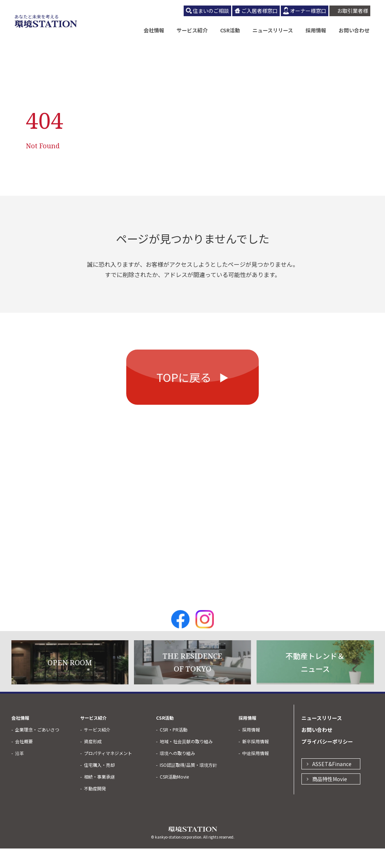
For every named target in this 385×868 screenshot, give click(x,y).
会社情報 (154, 30)
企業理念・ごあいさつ (37, 749)
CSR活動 (230, 30)
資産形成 (93, 761)
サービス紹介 (192, 30)
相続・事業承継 (99, 796)
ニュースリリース (273, 30)
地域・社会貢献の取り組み (186, 761)
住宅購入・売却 (99, 784)
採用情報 (316, 30)
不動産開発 (95, 808)
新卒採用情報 (255, 761)
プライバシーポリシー (327, 761)
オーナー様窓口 (308, 11)
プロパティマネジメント (108, 773)
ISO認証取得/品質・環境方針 (188, 784)
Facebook (180, 639)
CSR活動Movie (174, 796)
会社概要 (24, 761)
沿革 (20, 773)
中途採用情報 (255, 773)
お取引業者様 (353, 11)
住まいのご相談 (211, 11)
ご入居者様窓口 (259, 11)
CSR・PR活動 (174, 749)
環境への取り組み (177, 773)
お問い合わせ (354, 30)
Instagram (205, 639)
